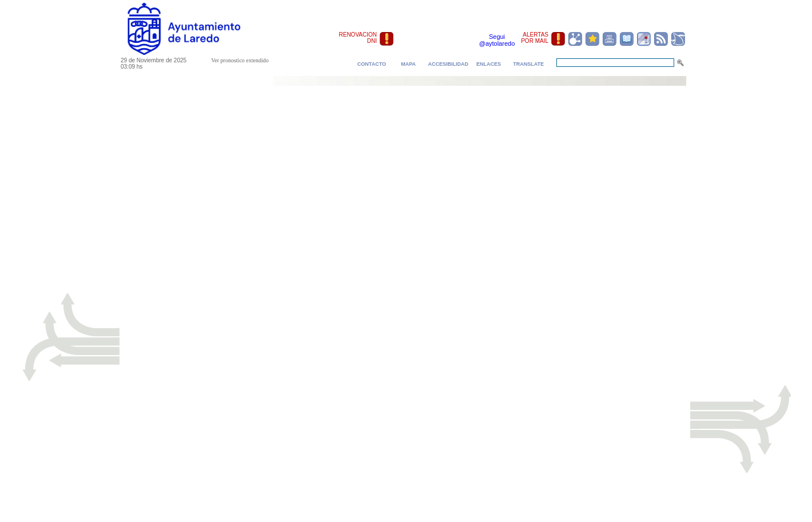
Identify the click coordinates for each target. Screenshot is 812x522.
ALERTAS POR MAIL (535, 38)
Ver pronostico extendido (240, 60)
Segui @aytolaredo (497, 40)
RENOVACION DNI (358, 38)
